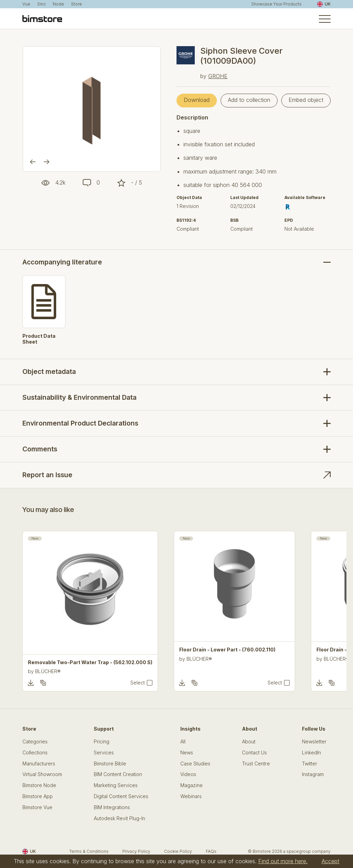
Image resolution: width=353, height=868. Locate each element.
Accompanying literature (62, 262)
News (187, 753)
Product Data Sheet (39, 339)
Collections (35, 753)
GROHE (218, 76)
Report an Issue (47, 475)
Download (197, 100)
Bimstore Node (39, 785)
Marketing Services (116, 785)
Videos (188, 774)
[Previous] (33, 162)
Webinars (191, 796)
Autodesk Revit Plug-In (119, 818)
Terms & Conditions (89, 851)
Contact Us (254, 753)
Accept (330, 861)
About (249, 742)
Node (58, 4)
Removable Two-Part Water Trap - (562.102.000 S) (90, 662)
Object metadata (49, 372)
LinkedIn (311, 753)
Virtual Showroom (42, 774)
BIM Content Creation (118, 774)
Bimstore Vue (37, 807)
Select (138, 683)
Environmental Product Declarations (80, 423)
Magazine (191, 785)
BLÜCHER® (48, 671)
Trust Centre (256, 764)
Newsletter (314, 742)
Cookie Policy (178, 851)
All (183, 742)
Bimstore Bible (110, 764)
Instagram (313, 774)
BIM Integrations (112, 807)
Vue (26, 4)
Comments (40, 449)
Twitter (310, 764)
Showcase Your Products (276, 4)
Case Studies (195, 764)
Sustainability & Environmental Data (79, 397)
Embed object (306, 100)
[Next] (47, 162)
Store (77, 4)
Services (104, 753)
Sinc (42, 4)
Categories (35, 742)
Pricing (102, 742)
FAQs (211, 851)
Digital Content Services (121, 796)
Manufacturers (39, 764)
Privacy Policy (136, 851)
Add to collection (249, 100)
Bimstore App (38, 796)
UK (324, 4)
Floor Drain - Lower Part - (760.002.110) (227, 650)
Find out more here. (283, 861)
